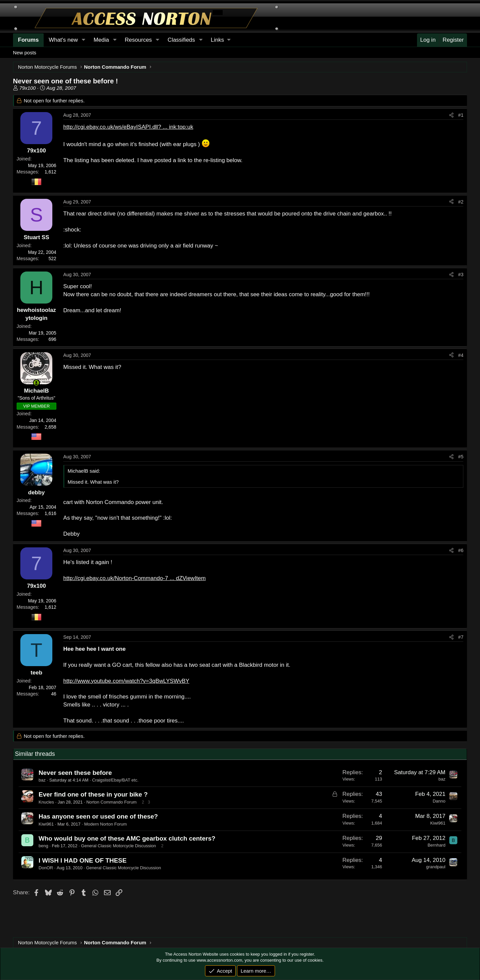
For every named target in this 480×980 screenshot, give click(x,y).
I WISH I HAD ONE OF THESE (83, 860)
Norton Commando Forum (111, 802)
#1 (461, 115)
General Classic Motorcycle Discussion (118, 846)
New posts (25, 53)
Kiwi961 (46, 824)
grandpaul (436, 867)
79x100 (27, 88)
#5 (461, 457)
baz (42, 780)
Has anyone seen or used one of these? (98, 816)
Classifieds (181, 40)
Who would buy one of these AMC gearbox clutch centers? (127, 838)
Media (101, 40)
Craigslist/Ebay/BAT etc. (115, 780)
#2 (461, 202)
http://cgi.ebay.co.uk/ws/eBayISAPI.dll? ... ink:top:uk (128, 127)
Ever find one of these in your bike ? (93, 794)
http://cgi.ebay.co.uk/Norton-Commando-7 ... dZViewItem (134, 578)
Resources (138, 40)
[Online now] (36, 383)
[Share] (451, 115)
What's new (63, 40)
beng (43, 846)
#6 (461, 550)
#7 (461, 637)
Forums (28, 40)
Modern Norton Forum (105, 824)
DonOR (46, 868)
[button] (220, 40)
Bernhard (436, 845)
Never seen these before (75, 773)
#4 (461, 355)
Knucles (46, 802)
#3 (461, 275)
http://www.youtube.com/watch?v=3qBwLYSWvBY (126, 681)
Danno (439, 801)
